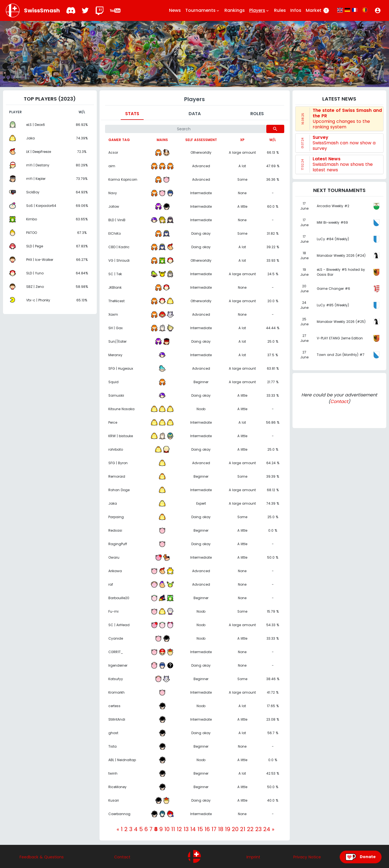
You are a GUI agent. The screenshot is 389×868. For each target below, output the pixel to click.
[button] (378, 10)
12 (179, 829)
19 (228, 829)
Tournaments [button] (203, 10)
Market (318, 10)
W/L (273, 140)
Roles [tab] (257, 114)
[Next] (273, 829)
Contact (339, 401)
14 (193, 829)
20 (235, 829)
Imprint (253, 857)
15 (200, 829)
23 (258, 829)
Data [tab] (195, 114)
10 (167, 829)
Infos (296, 10)
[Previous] (118, 829)
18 (221, 829)
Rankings (235, 10)
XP (242, 140)
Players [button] (259, 10)
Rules (280, 10)
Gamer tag (119, 140)
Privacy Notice (307, 857)
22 (250, 829)
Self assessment (201, 140)
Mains (162, 140)
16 (207, 829)
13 (186, 829)
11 (173, 829)
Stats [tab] (132, 114)
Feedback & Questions (42, 857)
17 (214, 829)
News (175, 10)
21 (243, 829)
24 (267, 829)
